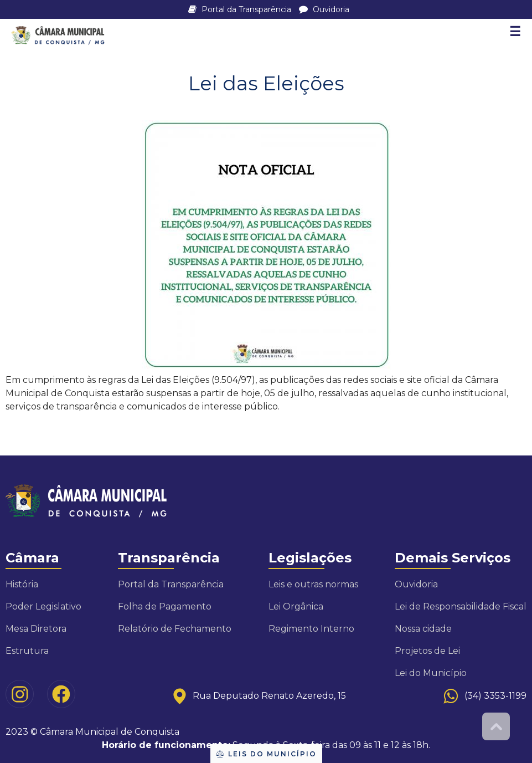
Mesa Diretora (36, 629)
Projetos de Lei (427, 651)
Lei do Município (431, 673)
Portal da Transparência (241, 9)
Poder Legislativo (43, 606)
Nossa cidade (423, 629)
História (22, 584)
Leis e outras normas (313, 584)
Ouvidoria (324, 9)
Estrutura (27, 651)
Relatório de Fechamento (175, 629)
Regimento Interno (311, 629)
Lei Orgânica (296, 606)
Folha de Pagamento (165, 606)
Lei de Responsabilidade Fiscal (461, 606)
